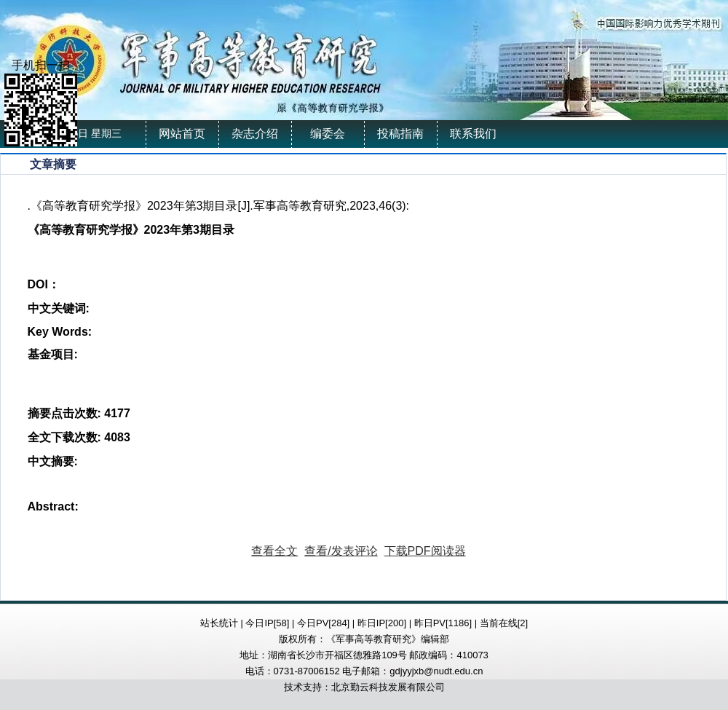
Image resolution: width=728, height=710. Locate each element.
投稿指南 (400, 134)
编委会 (328, 134)
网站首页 (182, 134)
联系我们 (473, 134)
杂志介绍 (255, 134)
